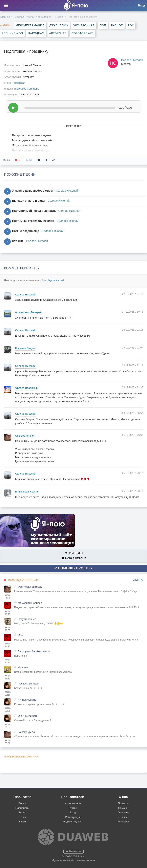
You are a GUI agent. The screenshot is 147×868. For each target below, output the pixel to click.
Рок (131, 25)
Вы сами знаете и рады (29, 201)
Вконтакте (73, 851)
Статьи (73, 808)
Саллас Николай (132, 60)
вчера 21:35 (8, 597)
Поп (103, 25)
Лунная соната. (27, 700)
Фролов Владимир (26, 388)
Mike (20, 635)
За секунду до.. (27, 732)
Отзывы (123, 817)
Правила (123, 803)
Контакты (123, 822)
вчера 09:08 (8, 709)
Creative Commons (28, 89)
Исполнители (73, 803)
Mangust (23, 667)
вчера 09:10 (8, 693)
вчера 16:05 (8, 629)
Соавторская (82, 33)
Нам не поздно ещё (26, 231)
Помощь (123, 808)
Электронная (84, 25)
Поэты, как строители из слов (33, 221)
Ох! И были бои (27, 716)
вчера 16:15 (8, 613)
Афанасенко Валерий (28, 312)
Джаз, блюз (59, 25)
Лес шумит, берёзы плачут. (34, 651)
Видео (22, 812)
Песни (59, 17)
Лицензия (123, 812)
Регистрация (73, 817)
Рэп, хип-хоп (12, 33)
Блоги (22, 822)
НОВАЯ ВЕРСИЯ (74, 558)
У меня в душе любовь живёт (33, 191)
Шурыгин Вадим (25, 348)
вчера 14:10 (8, 661)
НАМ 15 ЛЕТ (74, 553)
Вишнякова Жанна (26, 492)
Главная (5, 17)
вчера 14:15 (8, 645)
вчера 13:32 (8, 677)
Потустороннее (27, 619)
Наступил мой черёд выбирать (34, 211)
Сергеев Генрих (25, 436)
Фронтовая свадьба (30, 587)
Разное (117, 25)
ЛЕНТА (138, 580)
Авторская (58, 33)
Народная (36, 33)
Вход (73, 812)
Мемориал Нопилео (30, 603)
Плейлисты (22, 808)
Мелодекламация (30, 25)
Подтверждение (73, 822)
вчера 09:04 (8, 726)
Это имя (18, 241)
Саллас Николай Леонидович (33, 17)
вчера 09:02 (8, 742)
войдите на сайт (55, 280)
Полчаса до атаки (28, 684)
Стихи (22, 817)
